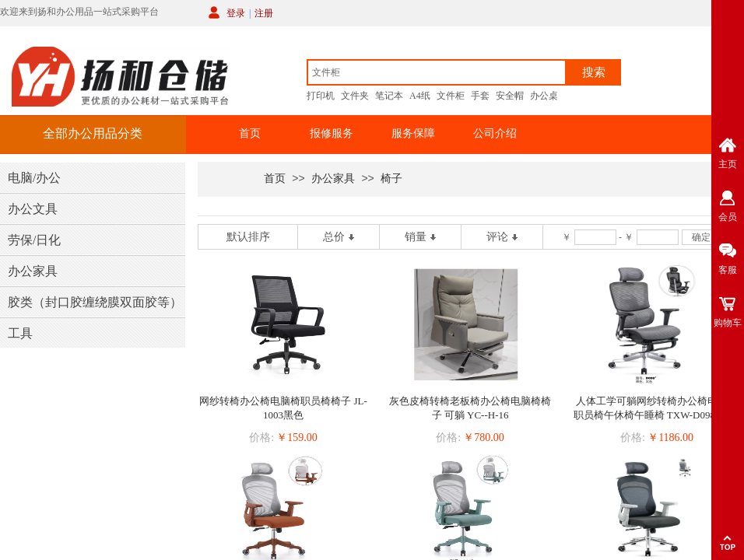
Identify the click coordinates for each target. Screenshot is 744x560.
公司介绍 (495, 133)
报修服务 (332, 133)
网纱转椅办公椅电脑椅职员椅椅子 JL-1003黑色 (283, 408)
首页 (250, 133)
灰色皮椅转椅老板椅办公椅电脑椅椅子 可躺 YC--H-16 (470, 408)
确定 (701, 237)
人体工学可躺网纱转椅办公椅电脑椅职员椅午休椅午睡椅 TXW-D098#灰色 (657, 408)
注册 (264, 13)
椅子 (391, 178)
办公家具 (333, 178)
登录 (236, 13)
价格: (261, 437)
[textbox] (437, 72)
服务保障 (413, 133)
